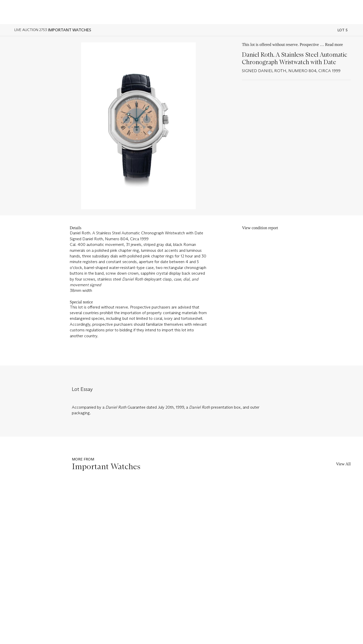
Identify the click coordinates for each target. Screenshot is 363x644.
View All (343, 464)
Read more (334, 45)
